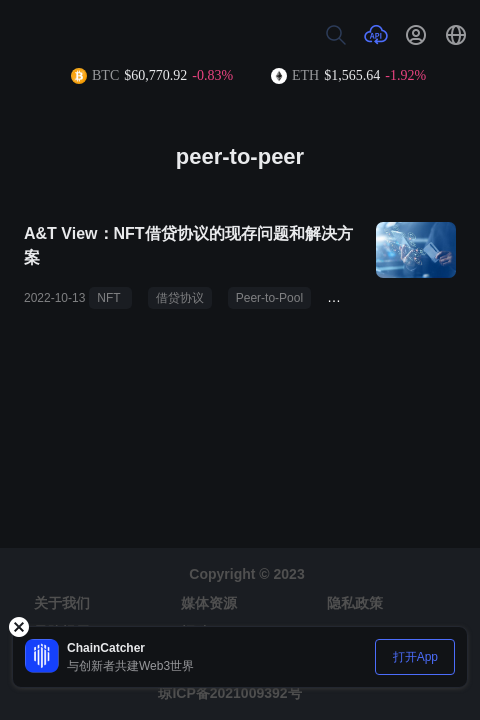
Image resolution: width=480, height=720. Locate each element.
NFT (110, 298)
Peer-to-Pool (269, 298)
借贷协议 (180, 298)
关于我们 (62, 603)
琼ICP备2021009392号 (229, 693)
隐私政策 (355, 603)
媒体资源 (209, 603)
